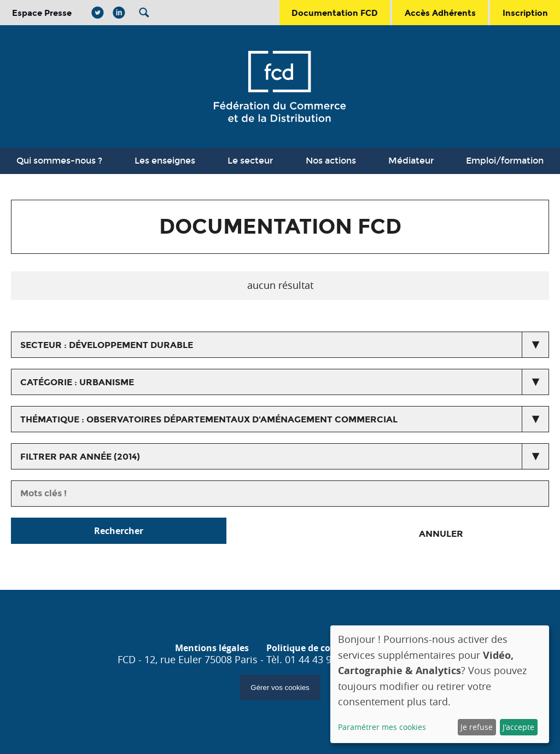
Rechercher (119, 531)
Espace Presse (42, 13)
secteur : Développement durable (107, 345)
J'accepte (518, 727)
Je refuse (477, 727)
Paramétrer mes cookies (382, 727)
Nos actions (331, 161)
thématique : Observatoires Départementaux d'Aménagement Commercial (209, 419)
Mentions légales (212, 648)
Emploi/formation (505, 161)
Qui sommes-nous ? (59, 161)
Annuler (441, 534)
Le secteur (250, 161)
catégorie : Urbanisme (77, 382)
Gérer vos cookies (280, 688)
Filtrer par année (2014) (80, 457)
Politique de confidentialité (326, 648)
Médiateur (411, 161)
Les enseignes (165, 161)
